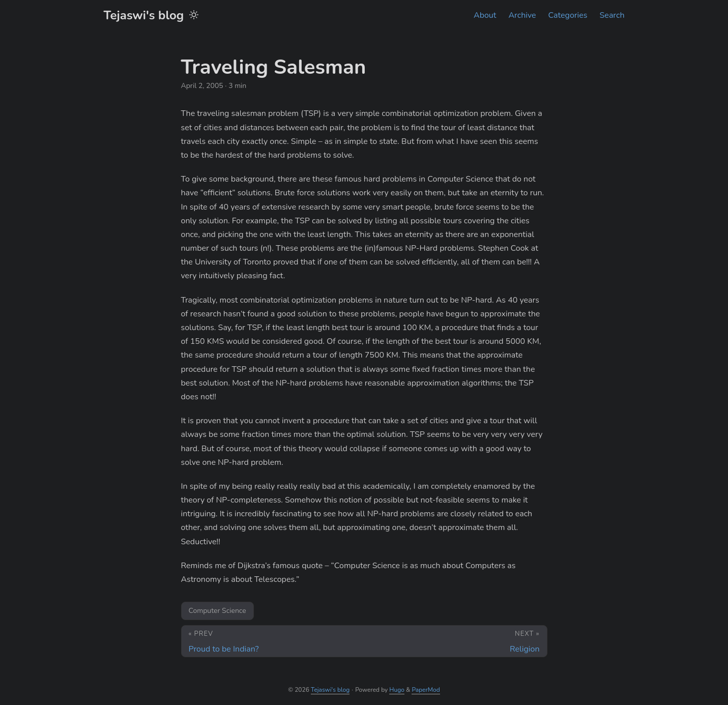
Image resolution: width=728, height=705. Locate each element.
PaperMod (426, 690)
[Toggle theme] (194, 15)
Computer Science (217, 611)
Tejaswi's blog (144, 15)
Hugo (397, 690)
